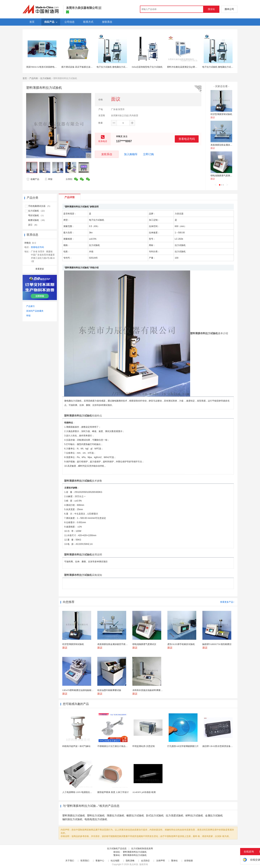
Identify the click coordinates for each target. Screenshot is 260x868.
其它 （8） (33, 225)
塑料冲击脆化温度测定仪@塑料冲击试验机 (188, 67)
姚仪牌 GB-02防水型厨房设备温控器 (220, 746)
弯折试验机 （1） (37, 215)
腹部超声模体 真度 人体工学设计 (113, 792)
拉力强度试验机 (175, 816)
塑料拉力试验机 (96, 816)
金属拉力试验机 (214, 816)
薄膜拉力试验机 (116, 816)
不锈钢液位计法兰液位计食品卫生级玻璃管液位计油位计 (124, 746)
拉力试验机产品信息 (117, 849)
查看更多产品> (227, 602)
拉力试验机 (46, 78)
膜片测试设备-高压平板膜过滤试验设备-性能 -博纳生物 (88, 67)
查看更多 (40, 269)
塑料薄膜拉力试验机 (74, 816)
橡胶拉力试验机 (135, 816)
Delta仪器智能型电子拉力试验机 (147, 67)
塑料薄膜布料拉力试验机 (135, 852)
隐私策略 (130, 861)
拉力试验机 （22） (37, 211)
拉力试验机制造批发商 (142, 849)
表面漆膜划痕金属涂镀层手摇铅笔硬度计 (230, 145)
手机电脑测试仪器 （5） (40, 206)
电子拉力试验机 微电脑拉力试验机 (113, 67)
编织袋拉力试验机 (72, 819)
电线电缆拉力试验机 (96, 819)
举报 (48, 179)
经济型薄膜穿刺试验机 (221, 114)
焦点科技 (134, 864)
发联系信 (107, 154)
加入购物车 (131, 154)
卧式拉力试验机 (155, 816)
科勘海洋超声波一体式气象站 (76, 746)
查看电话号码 (187, 139)
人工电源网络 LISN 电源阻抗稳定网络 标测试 (84, 792)
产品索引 (31, 306)
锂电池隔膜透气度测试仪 (222, 176)
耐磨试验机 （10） (37, 220)
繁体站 (174, 861)
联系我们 (85, 861)
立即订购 (148, 154)
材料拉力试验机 (194, 816)
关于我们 (70, 861)
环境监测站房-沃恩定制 (144, 746)
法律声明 (161, 861)
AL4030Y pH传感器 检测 (144, 792)
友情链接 (188, 861)
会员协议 (145, 861)
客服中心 (100, 861)
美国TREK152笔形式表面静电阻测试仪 (45, 67)
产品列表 (34, 78)
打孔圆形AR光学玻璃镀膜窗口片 (183, 746)
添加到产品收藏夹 (35, 311)
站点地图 (115, 861)
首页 (25, 78)
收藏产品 (33, 179)
